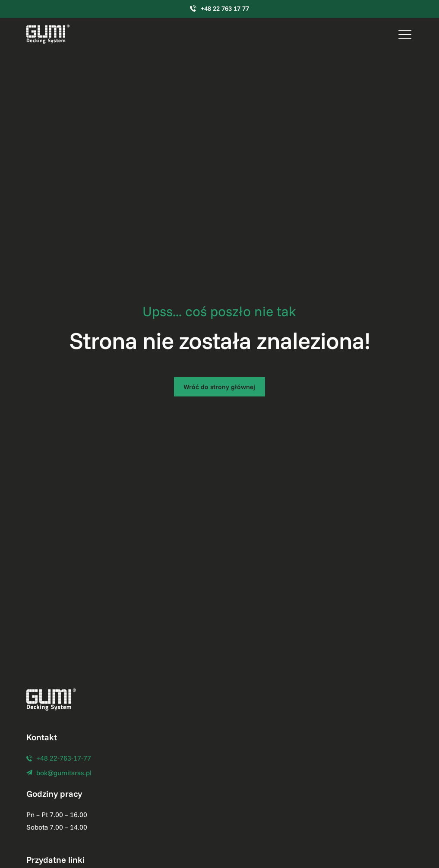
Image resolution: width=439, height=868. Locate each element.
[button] (405, 34)
